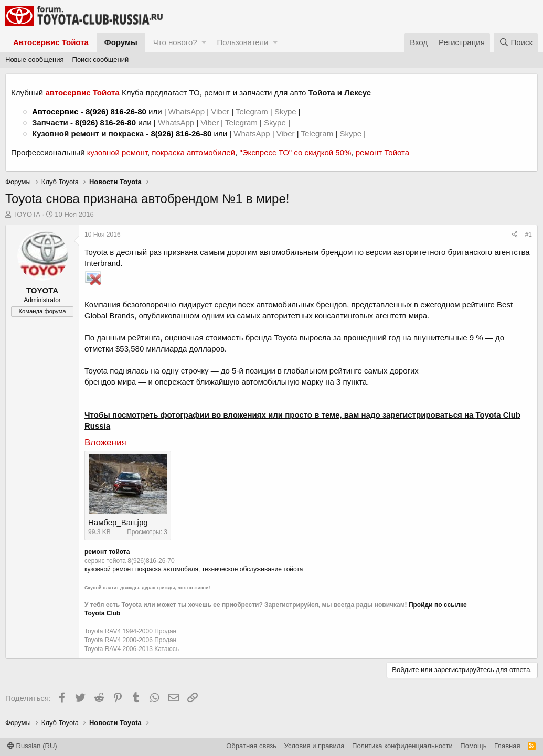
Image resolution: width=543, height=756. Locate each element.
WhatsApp (188, 111)
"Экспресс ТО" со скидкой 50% (295, 152)
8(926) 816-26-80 (116, 111)
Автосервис (55, 111)
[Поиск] (516, 42)
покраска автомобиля (167, 569)
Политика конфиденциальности (402, 746)
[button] (204, 42)
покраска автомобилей (193, 152)
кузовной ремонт (117, 152)
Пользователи (242, 42)
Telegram (253, 111)
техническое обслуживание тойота (253, 569)
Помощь (473, 746)
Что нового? (175, 42)
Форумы (121, 42)
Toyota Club (102, 613)
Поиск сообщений (101, 60)
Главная (507, 746)
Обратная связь (251, 746)
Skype (286, 111)
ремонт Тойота (382, 152)
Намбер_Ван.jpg (118, 522)
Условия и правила (315, 746)
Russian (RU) (32, 746)
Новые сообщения (35, 60)
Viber (220, 111)
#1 (529, 235)
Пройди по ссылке (438, 605)
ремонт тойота (107, 552)
